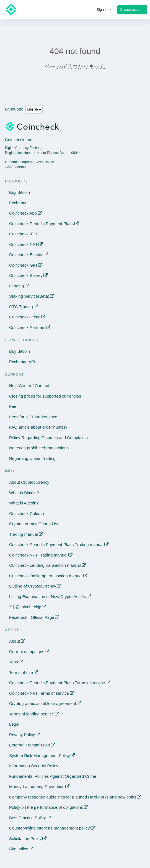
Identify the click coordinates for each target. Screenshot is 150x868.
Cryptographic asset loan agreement (43, 703)
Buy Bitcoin (20, 192)
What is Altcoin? (24, 503)
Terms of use (21, 672)
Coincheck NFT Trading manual (38, 555)
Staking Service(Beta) (29, 296)
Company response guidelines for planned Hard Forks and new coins (73, 797)
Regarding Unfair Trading (32, 458)
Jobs (14, 662)
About (15, 641)
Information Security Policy (34, 766)
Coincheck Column (27, 513)
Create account (132, 10)
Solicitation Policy (25, 839)
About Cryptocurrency (29, 482)
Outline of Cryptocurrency (33, 586)
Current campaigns (27, 652)
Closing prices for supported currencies (45, 396)
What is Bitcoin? (24, 493)
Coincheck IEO (23, 234)
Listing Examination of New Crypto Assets (48, 597)
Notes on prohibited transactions (39, 448)
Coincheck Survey (26, 275)
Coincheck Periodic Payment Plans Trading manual (56, 544)
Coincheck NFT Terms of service (39, 693)
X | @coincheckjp (25, 607)
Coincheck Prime (25, 317)
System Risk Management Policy (39, 755)
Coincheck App (23, 213)
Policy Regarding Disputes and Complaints (48, 438)
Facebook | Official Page (32, 617)
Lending (16, 286)
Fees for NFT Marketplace (33, 417)
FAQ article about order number (38, 427)
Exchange (18, 203)
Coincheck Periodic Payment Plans (41, 224)
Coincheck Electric (26, 255)
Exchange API (22, 362)
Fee (13, 406)
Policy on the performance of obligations (46, 807)
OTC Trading (21, 307)
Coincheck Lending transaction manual (45, 565)
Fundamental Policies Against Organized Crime (53, 776)
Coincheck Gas (23, 265)
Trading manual (24, 534)
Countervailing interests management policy (49, 828)
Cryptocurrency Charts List (34, 524)
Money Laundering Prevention (37, 786)
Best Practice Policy (28, 818)
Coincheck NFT (23, 244)
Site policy (19, 849)
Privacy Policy (22, 735)
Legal (14, 724)
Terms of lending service (32, 714)
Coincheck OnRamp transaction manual (46, 576)
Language (14, 109)
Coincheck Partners (27, 327)
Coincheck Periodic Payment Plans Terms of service (57, 683)
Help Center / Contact (29, 386)
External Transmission (30, 745)
